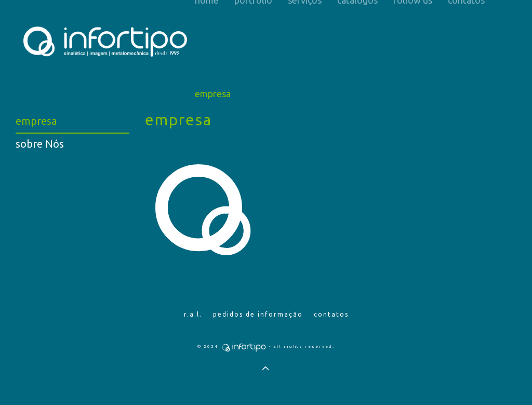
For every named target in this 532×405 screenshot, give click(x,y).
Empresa (213, 94)
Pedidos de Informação (258, 314)
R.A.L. (193, 314)
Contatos (331, 314)
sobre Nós (40, 144)
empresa (36, 121)
